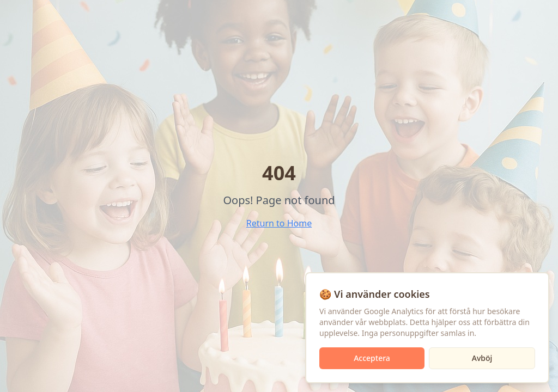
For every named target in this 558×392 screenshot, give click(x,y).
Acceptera (372, 358)
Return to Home (279, 223)
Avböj (482, 358)
